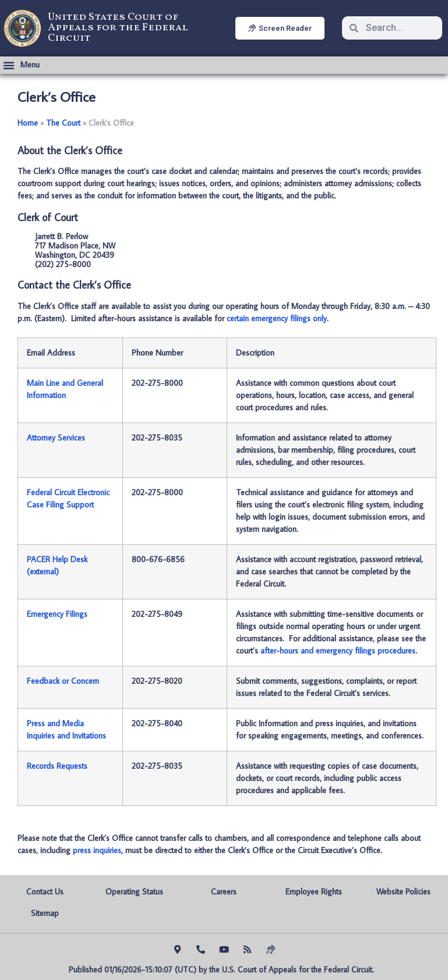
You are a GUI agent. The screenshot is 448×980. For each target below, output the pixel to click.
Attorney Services (56, 438)
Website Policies (403, 892)
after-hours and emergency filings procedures (338, 651)
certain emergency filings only (277, 318)
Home (28, 123)
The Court (63, 123)
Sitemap (45, 913)
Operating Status (134, 892)
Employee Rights (314, 892)
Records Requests (57, 766)
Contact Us (45, 892)
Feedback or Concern (63, 681)
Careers (224, 892)
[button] (21, 65)
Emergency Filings (57, 614)
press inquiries (97, 850)
